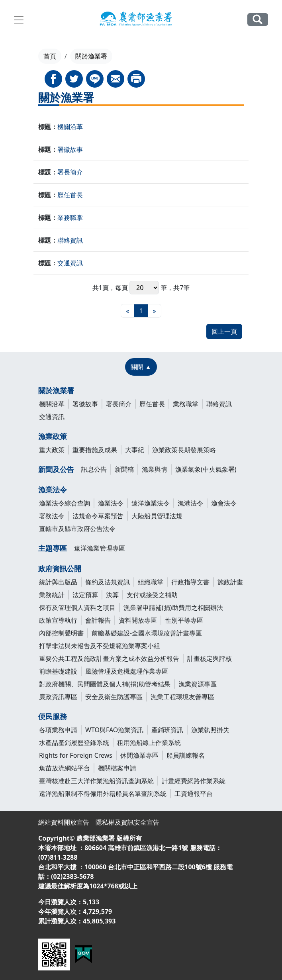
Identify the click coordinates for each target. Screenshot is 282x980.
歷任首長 (70, 195)
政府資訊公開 (60, 568)
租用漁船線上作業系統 (149, 743)
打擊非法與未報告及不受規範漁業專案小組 (100, 646)
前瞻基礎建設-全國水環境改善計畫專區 (147, 633)
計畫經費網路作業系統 (194, 781)
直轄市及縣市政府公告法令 (77, 529)
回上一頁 (224, 331)
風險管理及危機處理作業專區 (127, 671)
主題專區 (53, 548)
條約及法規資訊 (108, 582)
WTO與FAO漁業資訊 (114, 730)
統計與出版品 (58, 582)
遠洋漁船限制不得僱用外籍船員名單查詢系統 (103, 794)
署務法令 (52, 516)
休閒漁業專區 (139, 755)
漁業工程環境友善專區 (182, 697)
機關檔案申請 (117, 768)
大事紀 (135, 450)
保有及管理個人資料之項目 (77, 608)
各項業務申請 (58, 730)
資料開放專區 (138, 620)
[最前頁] (127, 311)
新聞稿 (124, 469)
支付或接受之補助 (152, 595)
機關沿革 (70, 127)
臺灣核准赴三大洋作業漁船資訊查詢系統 (96, 781)
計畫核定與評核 (210, 659)
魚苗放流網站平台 (65, 768)
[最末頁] (155, 311)
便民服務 (53, 716)
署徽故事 (70, 149)
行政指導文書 (190, 582)
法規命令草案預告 (98, 516)
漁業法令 (53, 490)
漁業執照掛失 (210, 730)
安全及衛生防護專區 (114, 697)
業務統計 (52, 595)
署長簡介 (70, 172)
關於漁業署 (56, 390)
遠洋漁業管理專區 (100, 548)
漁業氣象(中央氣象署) (206, 469)
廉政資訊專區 (58, 697)
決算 (112, 595)
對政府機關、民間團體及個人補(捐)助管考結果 (105, 684)
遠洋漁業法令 (151, 503)
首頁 (50, 56)
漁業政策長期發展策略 (184, 450)
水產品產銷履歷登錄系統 (74, 743)
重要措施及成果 (95, 450)
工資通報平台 (194, 794)
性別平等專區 (184, 620)
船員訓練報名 (186, 755)
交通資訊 (70, 263)
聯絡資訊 (70, 240)
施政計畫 (230, 582)
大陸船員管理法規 (157, 516)
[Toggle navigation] (19, 20)
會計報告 (98, 620)
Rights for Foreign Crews (76, 755)
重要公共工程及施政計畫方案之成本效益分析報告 (109, 659)
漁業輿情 (155, 469)
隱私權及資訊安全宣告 (127, 822)
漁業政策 (53, 436)
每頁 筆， (144, 288)
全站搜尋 (258, 19)
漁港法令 (190, 503)
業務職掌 (70, 218)
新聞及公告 (56, 469)
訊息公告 (94, 469)
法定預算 (85, 595)
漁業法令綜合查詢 (65, 503)
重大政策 (52, 450)
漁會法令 (224, 503)
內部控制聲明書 (61, 633)
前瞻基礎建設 (58, 671)
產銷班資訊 (167, 730)
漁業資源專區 (198, 684)
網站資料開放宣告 (64, 822)
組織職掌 (151, 582)
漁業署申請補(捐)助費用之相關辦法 (173, 608)
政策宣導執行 (58, 620)
